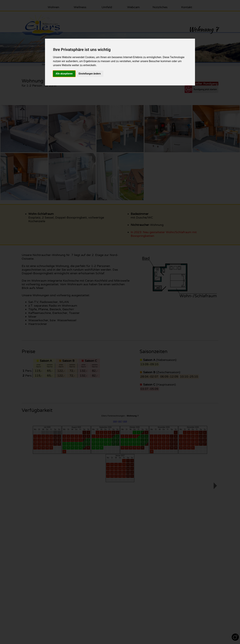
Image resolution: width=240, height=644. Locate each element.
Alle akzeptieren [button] (64, 74)
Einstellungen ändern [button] (90, 74)
